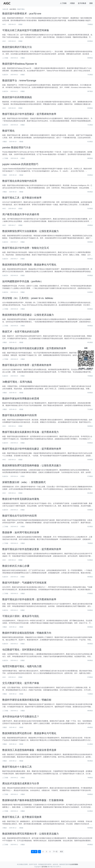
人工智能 (63, 3)
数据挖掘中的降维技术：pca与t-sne (22, 14)
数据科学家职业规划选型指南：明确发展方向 (27, 633)
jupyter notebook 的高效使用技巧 (20, 164)
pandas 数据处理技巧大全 (16, 147)
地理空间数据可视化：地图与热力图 (22, 666)
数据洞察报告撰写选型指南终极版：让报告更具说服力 (32, 465)
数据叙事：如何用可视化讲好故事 (21, 532)
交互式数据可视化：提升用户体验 (21, 683)
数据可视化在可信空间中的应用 (20, 516)
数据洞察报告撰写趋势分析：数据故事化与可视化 (29, 733)
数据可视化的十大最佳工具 (17, 767)
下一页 (55, 852)
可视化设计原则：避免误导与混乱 (21, 616)
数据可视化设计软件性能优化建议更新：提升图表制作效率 (34, 348)
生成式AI (5, 75)
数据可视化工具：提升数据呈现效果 (22, 817)
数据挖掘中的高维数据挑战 (17, 97)
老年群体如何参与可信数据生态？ (21, 716)
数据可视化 (8, 131)
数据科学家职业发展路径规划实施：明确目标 (27, 700)
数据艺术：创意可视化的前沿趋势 (21, 332)
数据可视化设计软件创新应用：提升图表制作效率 (29, 599)
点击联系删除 (74, 864)
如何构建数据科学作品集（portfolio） (23, 281)
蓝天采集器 (82, 3)
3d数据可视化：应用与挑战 (17, 382)
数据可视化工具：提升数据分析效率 (22, 198)
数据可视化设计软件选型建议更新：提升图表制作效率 (32, 549)
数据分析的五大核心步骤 (16, 566)
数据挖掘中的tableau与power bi (20, 64)
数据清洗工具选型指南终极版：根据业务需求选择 (29, 750)
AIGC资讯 (13, 9)
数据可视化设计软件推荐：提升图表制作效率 (27, 365)
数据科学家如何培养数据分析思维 (21, 398)
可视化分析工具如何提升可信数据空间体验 (26, 30)
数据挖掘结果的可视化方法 (17, 47)
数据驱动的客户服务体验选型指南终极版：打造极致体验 (33, 800)
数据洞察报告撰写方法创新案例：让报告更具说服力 (31, 231)
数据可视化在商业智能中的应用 (20, 181)
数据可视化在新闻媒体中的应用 (20, 415)
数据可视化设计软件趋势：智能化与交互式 (26, 248)
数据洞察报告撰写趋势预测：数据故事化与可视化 (29, 265)
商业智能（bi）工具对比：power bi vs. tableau (28, 298)
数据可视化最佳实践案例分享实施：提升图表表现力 (31, 432)
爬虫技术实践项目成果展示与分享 (21, 783)
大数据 (72, 3)
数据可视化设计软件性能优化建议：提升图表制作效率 (32, 449)
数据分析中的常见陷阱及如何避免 (21, 499)
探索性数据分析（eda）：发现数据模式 (24, 482)
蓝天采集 (44, 867)
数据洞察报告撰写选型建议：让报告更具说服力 (28, 315)
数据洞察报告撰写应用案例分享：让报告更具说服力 (31, 834)
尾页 (61, 852)
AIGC (4, 24)
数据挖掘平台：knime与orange (19, 80)
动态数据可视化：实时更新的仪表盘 (22, 650)
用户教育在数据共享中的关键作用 (21, 214)
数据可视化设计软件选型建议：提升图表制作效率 (29, 114)
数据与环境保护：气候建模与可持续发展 (24, 583)
